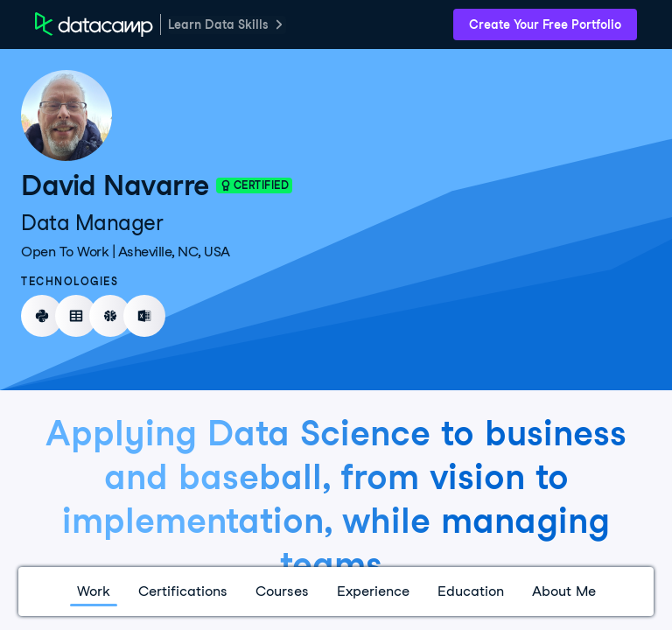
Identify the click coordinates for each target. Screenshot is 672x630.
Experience (373, 591)
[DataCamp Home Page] (94, 24)
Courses (282, 591)
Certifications (183, 591)
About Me (564, 591)
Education (471, 591)
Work (94, 591)
